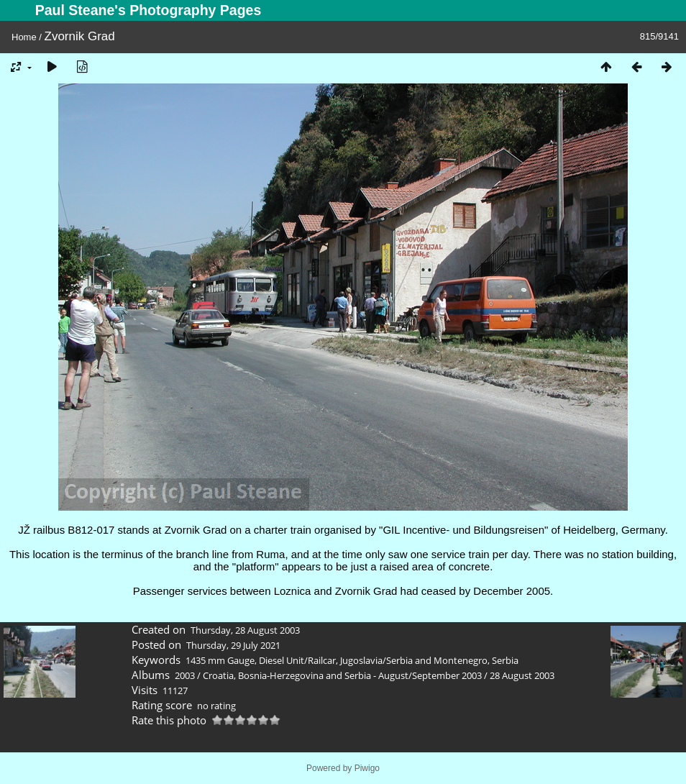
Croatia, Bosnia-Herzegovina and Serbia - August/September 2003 (342, 675)
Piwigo (367, 768)
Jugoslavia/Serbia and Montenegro (414, 660)
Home (24, 37)
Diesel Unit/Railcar (297, 660)
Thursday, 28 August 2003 (245, 630)
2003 (185, 675)
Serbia (505, 660)
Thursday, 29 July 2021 (233, 645)
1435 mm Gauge (220, 660)
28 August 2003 (522, 675)
